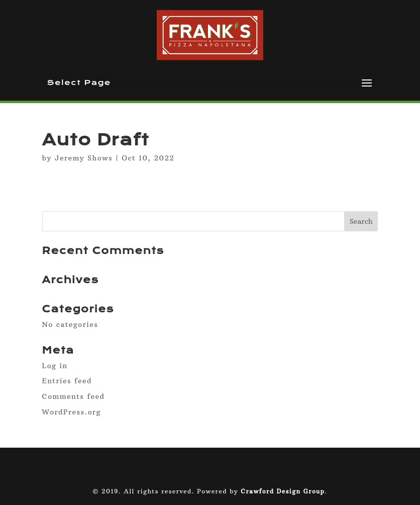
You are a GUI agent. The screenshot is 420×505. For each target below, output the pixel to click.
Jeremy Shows (84, 158)
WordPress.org (72, 412)
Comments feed (74, 396)
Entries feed (67, 381)
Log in (55, 366)
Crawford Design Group (283, 491)
